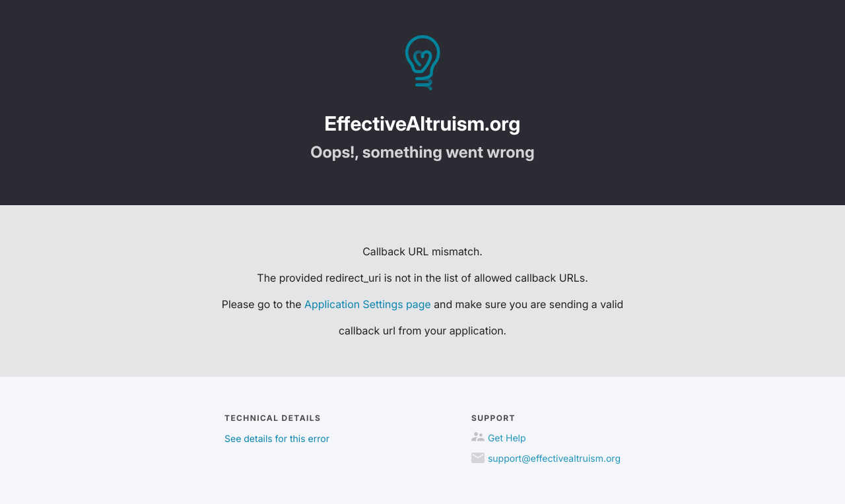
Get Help (507, 438)
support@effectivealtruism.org (554, 459)
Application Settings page (368, 304)
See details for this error (277, 439)
